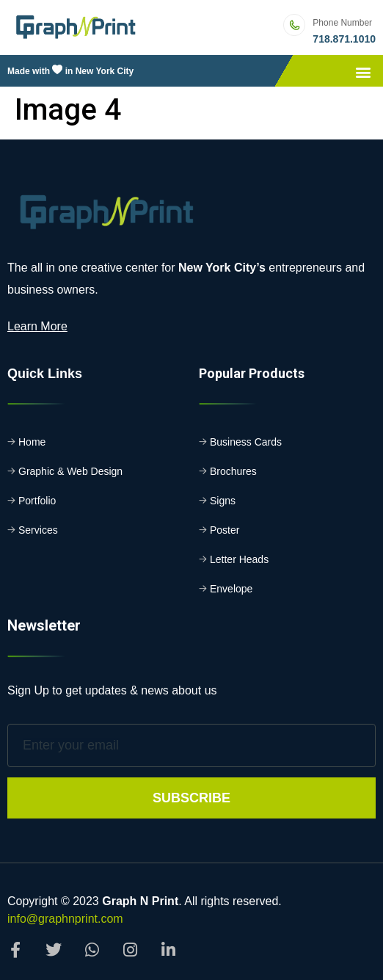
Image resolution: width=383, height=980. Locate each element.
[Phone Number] (294, 25)
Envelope (231, 589)
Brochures (233, 471)
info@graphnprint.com (65, 919)
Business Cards (246, 442)
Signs (223, 501)
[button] (364, 72)
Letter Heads (239, 559)
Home (32, 442)
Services (38, 530)
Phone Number (342, 23)
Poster (225, 530)
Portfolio (37, 501)
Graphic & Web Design (70, 471)
